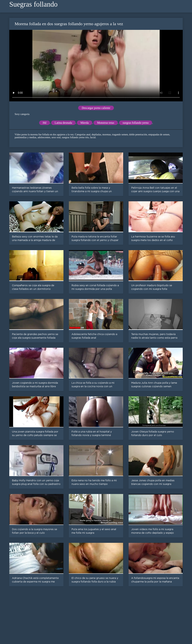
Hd (45, 123)
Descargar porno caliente (96, 108)
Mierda (85, 123)
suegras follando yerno (136, 123)
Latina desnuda (63, 123)
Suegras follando (33, 4)
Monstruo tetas (106, 123)
